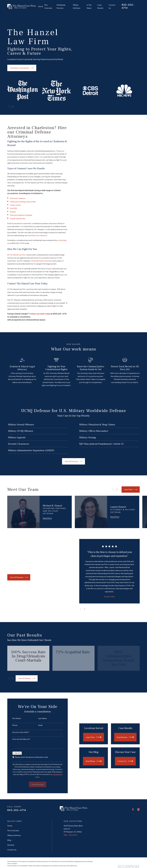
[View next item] (13, 107)
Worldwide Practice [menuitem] (61, 6)
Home (10, 826)
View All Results (27, 678)
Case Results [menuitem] (100, 6)
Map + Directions (71, 835)
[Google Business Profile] (138, 810)
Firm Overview (13, 830)
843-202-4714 (17, 810)
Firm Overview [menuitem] (48, 6)
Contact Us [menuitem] (112, 6)
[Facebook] (133, 810)
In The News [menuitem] (89, 6)
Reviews (11, 845)
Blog (9, 840)
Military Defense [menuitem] (77, 6)
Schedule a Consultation (22, 68)
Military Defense (14, 835)
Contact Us (12, 850)
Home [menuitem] (40, 6)
